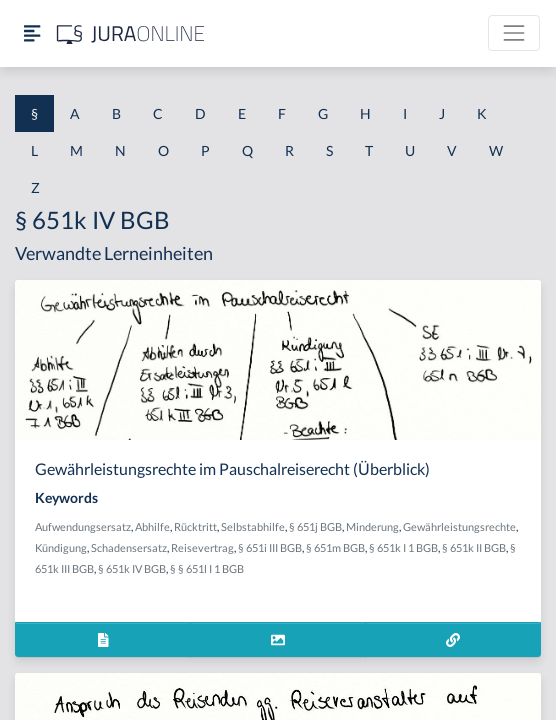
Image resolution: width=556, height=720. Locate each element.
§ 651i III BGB (270, 547)
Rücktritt (195, 526)
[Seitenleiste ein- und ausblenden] (32, 33)
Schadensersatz (129, 547)
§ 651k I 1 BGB (403, 547)
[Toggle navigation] (514, 33)
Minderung (372, 526)
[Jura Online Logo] (131, 33)
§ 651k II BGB (474, 547)
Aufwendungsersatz (83, 526)
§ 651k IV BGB (132, 568)
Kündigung (61, 547)
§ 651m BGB (335, 547)
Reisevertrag (202, 547)
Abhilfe (152, 526)
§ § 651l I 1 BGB (207, 568)
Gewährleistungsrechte (459, 526)
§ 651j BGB (315, 526)
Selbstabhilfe (253, 526)
